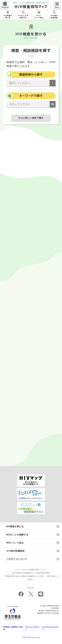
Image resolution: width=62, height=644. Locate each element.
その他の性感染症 (15, 551)
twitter (31, 594)
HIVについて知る (15, 543)
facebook (21, 594)
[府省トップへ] (13, 620)
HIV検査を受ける (15, 526)
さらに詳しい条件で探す (31, 118)
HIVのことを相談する (17, 535)
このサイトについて (16, 559)
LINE (41, 594)
